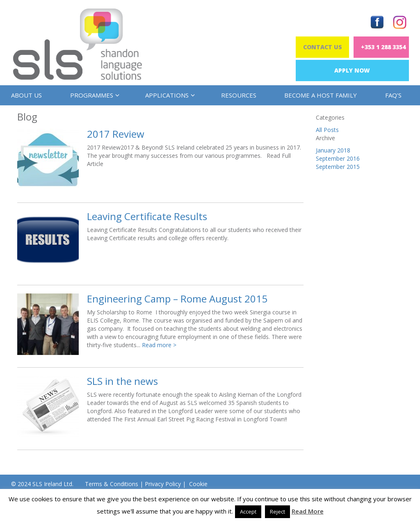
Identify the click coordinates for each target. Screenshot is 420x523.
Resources (239, 95)
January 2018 (333, 150)
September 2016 (338, 158)
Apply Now (352, 70)
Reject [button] (277, 512)
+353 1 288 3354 (383, 47)
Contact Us (323, 47)
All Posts (327, 130)
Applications (169, 95)
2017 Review (116, 134)
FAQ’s (393, 95)
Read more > (159, 345)
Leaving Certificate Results (147, 216)
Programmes (94, 95)
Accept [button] (248, 512)
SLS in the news (122, 381)
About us (26, 95)
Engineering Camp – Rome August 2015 (177, 299)
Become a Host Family (321, 95)
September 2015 (338, 167)
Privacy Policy (163, 484)
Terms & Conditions (112, 484)
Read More (308, 511)
